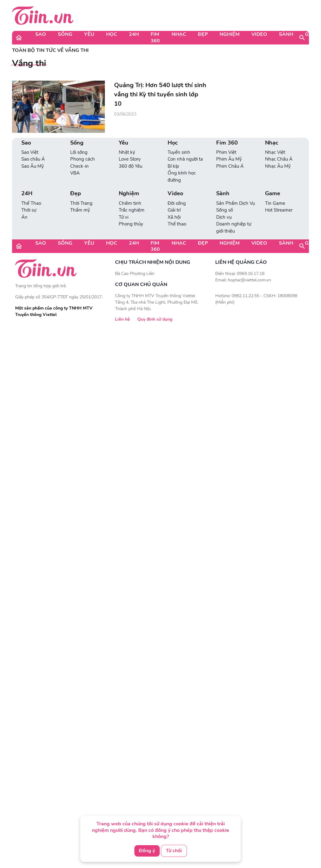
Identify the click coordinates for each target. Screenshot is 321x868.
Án (24, 217)
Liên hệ (122, 319)
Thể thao (177, 224)
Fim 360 (155, 38)
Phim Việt (226, 152)
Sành (286, 34)
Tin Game (275, 203)
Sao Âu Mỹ (33, 166)
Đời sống (177, 203)
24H (134, 34)
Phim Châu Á (230, 166)
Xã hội (174, 217)
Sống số (225, 210)
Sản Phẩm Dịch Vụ (235, 203)
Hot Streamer (279, 210)
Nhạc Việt (275, 152)
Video (259, 34)
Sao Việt (30, 152)
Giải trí (174, 210)
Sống (65, 34)
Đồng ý (147, 851)
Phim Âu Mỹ (229, 159)
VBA (75, 173)
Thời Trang (81, 203)
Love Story (130, 159)
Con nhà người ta (185, 159)
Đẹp (203, 34)
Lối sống (79, 152)
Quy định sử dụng (155, 319)
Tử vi (124, 217)
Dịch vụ (224, 217)
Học (112, 34)
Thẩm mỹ (80, 210)
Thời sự (29, 210)
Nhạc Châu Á (279, 159)
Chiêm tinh (130, 203)
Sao (41, 34)
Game (273, 194)
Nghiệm (230, 34)
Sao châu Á (33, 159)
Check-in (79, 166)
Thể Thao (31, 203)
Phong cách (83, 159)
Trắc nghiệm (132, 210)
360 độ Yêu (131, 166)
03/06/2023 (125, 114)
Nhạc (179, 34)
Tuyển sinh (179, 152)
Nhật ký (127, 152)
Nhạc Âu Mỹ (278, 166)
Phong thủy (131, 224)
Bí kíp (173, 166)
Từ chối (174, 851)
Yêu (89, 34)
